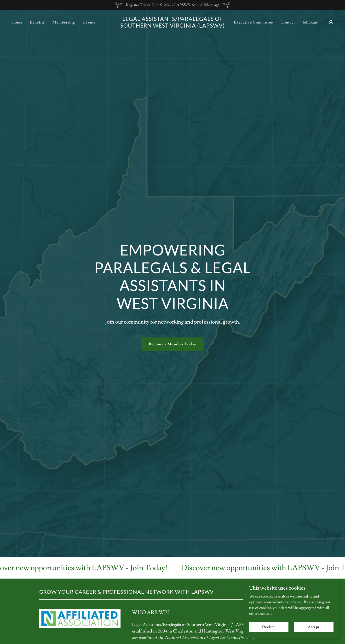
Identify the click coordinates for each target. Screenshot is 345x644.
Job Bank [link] (310, 22)
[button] (331, 22)
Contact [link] (288, 22)
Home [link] (17, 22)
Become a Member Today (172, 344)
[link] (172, 26)
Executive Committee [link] (253, 22)
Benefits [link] (37, 22)
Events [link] (89, 22)
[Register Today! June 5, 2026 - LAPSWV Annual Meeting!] (172, 5)
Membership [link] (64, 22)
